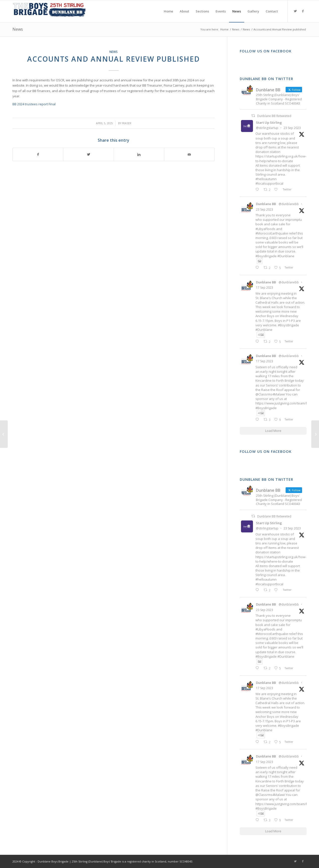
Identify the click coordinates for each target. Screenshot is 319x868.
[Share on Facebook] (38, 154)
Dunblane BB (266, 204)
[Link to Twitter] (295, 11)
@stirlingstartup (267, 128)
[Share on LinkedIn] (139, 154)
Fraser (127, 123)
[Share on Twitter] (88, 154)
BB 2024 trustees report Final (34, 104)
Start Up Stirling (269, 123)
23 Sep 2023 (292, 128)
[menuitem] (168, 11)
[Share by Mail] (189, 154)
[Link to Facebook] (303, 11)
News (18, 29)
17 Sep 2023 (265, 288)
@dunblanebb (289, 204)
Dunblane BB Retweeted (274, 116)
